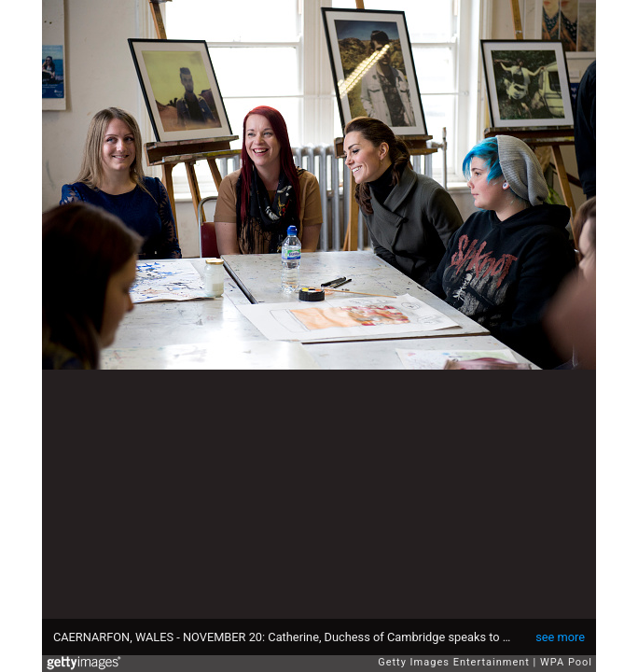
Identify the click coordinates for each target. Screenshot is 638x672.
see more (560, 637)
